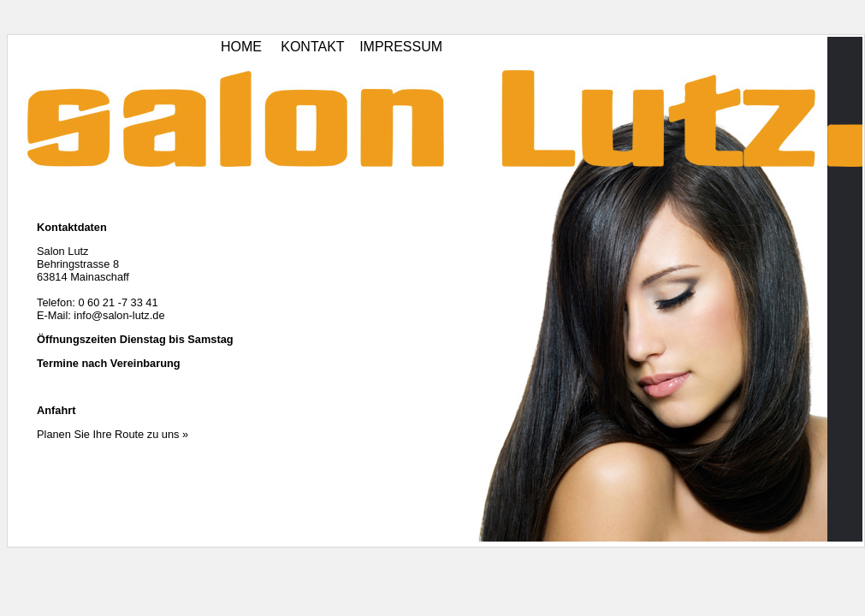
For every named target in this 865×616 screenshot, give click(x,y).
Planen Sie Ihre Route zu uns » (113, 434)
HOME (241, 47)
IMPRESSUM (401, 47)
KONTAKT (312, 47)
